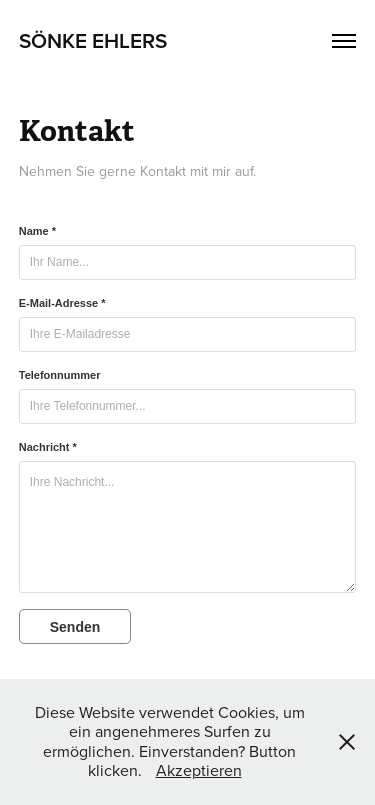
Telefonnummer (60, 375)
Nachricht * (48, 447)
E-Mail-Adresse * (62, 303)
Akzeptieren (199, 770)
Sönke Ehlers (93, 40)
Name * (37, 231)
